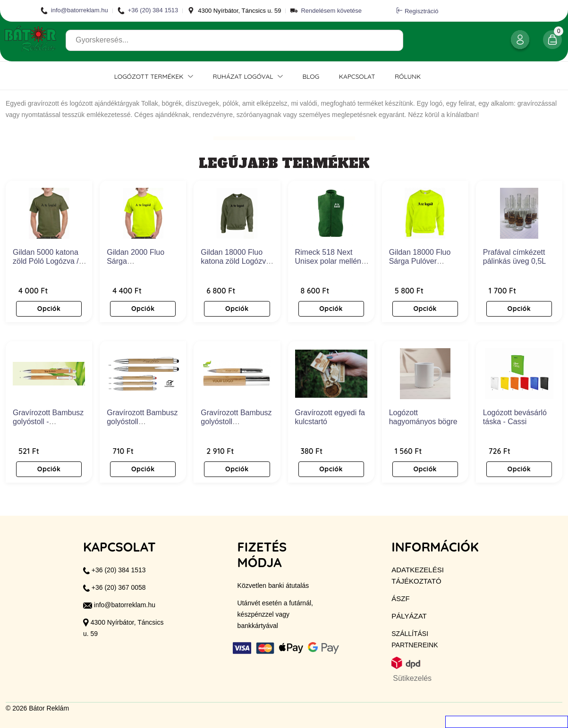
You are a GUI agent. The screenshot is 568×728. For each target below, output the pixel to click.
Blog (311, 76)
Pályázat (409, 616)
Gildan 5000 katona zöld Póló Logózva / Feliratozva (46, 261)
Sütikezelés (412, 678)
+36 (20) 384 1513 (148, 11)
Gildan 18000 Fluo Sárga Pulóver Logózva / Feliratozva (425, 261)
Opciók (49, 309)
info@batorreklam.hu (74, 11)
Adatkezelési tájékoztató (418, 575)
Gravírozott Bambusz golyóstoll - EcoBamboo (48, 422)
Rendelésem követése (331, 11)
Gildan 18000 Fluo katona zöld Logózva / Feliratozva (237, 261)
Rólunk (408, 76)
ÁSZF (400, 598)
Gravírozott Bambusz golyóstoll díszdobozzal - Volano (238, 422)
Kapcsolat (357, 76)
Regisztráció (418, 11)
